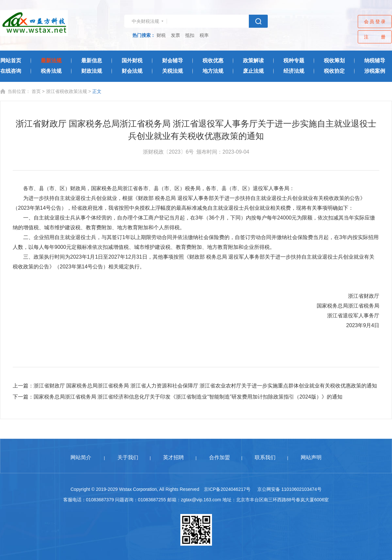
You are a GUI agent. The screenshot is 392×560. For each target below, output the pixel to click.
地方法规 (213, 71)
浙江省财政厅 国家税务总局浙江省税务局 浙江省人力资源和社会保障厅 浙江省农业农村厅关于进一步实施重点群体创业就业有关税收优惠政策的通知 (205, 386)
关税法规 (173, 71)
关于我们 (128, 457)
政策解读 (253, 61)
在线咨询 (11, 71)
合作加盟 (219, 457)
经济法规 (294, 71)
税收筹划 (334, 61)
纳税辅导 (375, 61)
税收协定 (334, 71)
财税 (161, 35)
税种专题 (294, 61)
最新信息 (92, 61)
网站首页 (11, 61)
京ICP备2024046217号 (227, 489)
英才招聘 (173, 457)
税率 (204, 35)
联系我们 (265, 457)
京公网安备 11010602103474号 (289, 489)
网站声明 (311, 457)
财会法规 (132, 71)
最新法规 (51, 61)
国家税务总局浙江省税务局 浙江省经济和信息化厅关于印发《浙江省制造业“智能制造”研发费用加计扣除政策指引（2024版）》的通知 (188, 397)
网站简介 (81, 457)
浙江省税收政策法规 (67, 91)
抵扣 (190, 35)
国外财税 (132, 61)
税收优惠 (213, 61)
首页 (36, 91)
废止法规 (253, 71)
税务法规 (51, 71)
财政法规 (92, 71)
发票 (175, 35)
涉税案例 (375, 71)
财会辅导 (173, 61)
